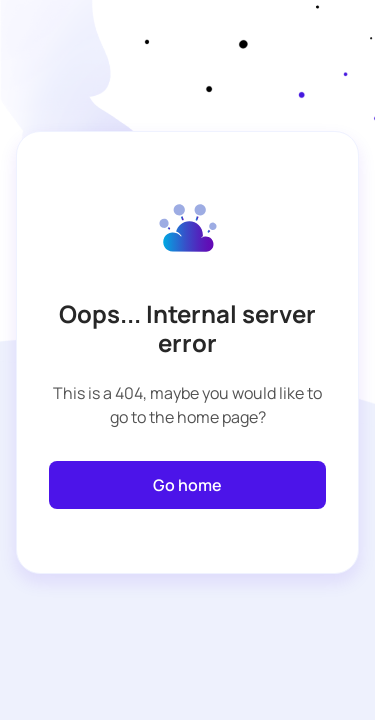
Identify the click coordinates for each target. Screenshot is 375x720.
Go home (187, 485)
